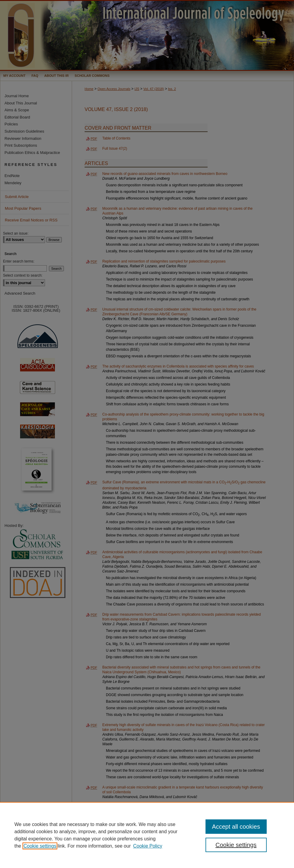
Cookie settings (40, 846)
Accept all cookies (236, 827)
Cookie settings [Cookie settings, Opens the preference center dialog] (236, 845)
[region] (147, 835)
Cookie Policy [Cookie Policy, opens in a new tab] (148, 846)
